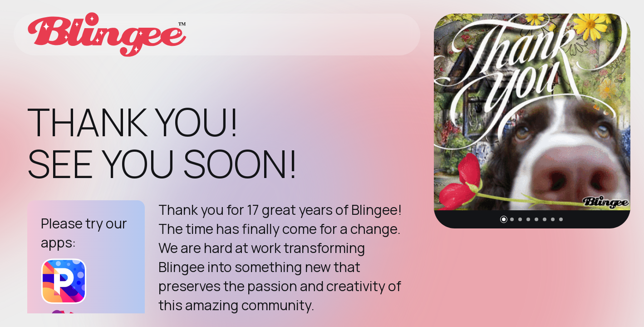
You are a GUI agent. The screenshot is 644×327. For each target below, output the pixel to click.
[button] (504, 219)
